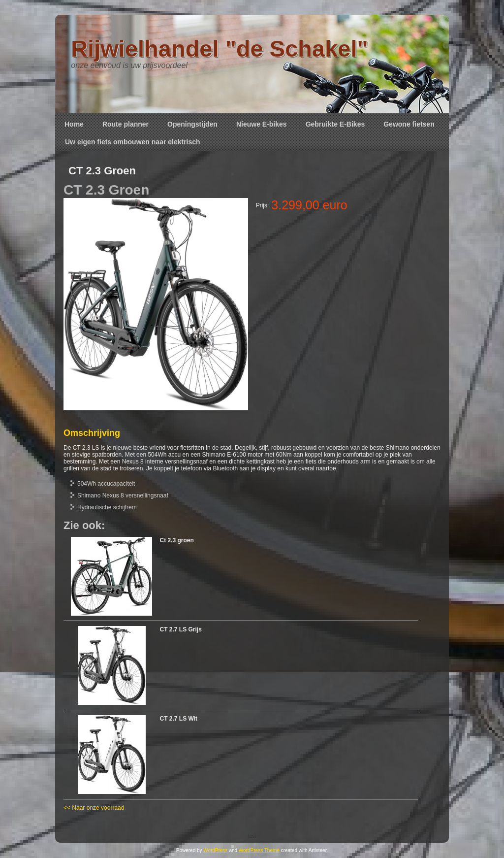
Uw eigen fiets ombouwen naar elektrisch (133, 142)
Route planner (126, 124)
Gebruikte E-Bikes (335, 124)
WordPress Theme (259, 850)
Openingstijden (192, 124)
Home (74, 124)
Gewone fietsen (409, 124)
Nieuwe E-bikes (262, 124)
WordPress (215, 850)
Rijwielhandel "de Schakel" (220, 49)
